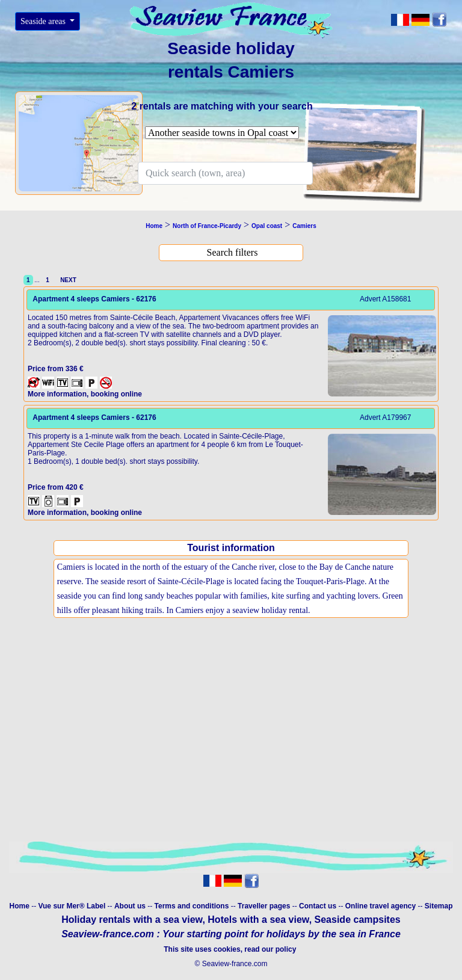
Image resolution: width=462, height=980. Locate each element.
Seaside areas (44, 21)
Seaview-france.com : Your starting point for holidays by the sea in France (231, 934)
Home (19, 906)
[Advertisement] (231, 743)
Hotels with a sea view (258, 920)
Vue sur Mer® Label (72, 906)
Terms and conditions (192, 906)
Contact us (319, 906)
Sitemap (439, 906)
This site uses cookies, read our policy (231, 949)
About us (131, 906)
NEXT (67, 280)
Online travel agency (380, 906)
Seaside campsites (358, 920)
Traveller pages (264, 906)
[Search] (225, 173)
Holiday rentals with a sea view (132, 920)
